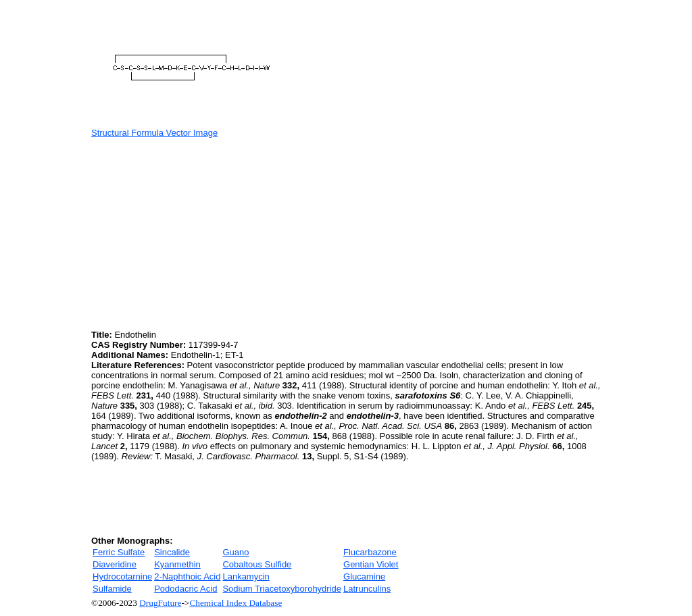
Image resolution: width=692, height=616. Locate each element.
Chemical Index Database (236, 603)
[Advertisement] (205, 232)
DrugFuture (160, 603)
